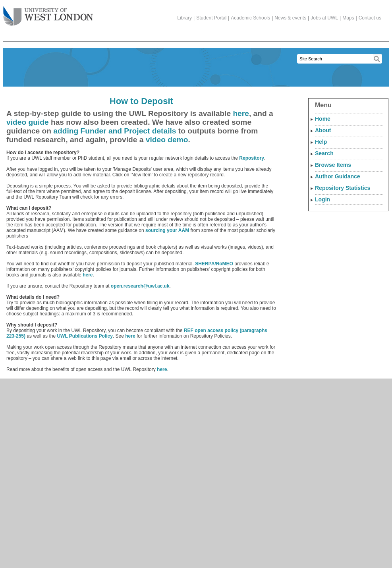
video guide (28, 122)
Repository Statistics (343, 188)
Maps (348, 18)
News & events (290, 18)
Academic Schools (250, 18)
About (323, 130)
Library (184, 18)
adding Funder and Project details (115, 131)
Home (323, 119)
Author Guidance (338, 176)
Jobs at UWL (324, 18)
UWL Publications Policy (85, 336)
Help (321, 142)
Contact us (370, 18)
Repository (252, 158)
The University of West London (48, 13)
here (241, 113)
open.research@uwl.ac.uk (140, 286)
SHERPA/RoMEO (214, 264)
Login (322, 199)
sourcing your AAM (167, 230)
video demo (167, 140)
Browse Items (333, 165)
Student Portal (211, 18)
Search (324, 153)
